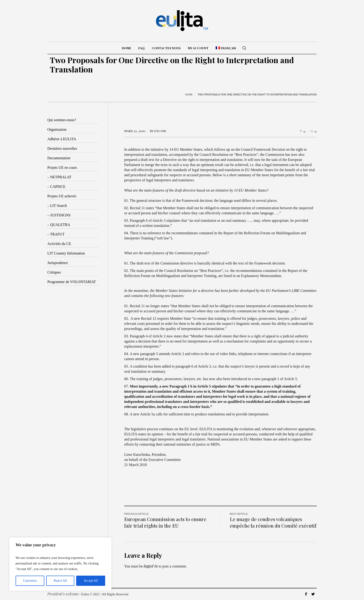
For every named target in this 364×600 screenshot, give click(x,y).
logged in (151, 566)
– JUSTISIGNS (59, 215)
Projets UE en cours (62, 168)
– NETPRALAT (59, 177)
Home (189, 95)
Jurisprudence (58, 263)
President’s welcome (63, 594)
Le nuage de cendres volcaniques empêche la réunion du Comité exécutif (273, 522)
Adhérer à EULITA (62, 139)
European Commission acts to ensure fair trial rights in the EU (165, 522)
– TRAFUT (56, 234)
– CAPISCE (56, 187)
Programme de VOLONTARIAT (72, 282)
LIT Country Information (66, 253)
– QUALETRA (59, 225)
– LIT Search (57, 206)
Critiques (54, 272)
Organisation (57, 129)
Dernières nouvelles (62, 148)
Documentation (59, 158)
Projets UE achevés (62, 196)
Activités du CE (59, 244)
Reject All (60, 581)
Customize (30, 581)
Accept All (91, 581)
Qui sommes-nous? (62, 120)
